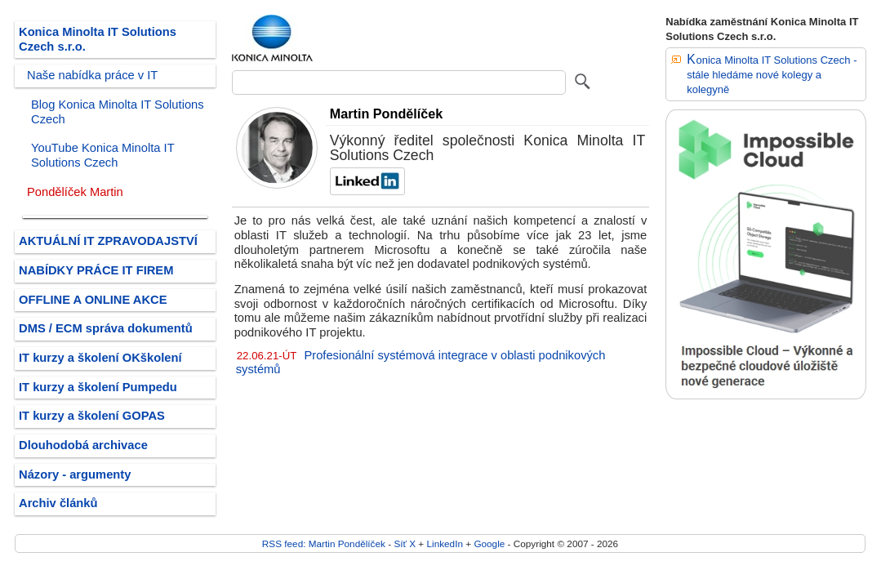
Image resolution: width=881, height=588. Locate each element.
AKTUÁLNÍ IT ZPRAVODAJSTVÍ (108, 241)
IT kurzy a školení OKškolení (100, 358)
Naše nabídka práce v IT (92, 75)
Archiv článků (58, 503)
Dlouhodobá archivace (83, 445)
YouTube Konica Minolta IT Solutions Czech (102, 155)
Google (489, 543)
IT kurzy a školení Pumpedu (98, 387)
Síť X (405, 543)
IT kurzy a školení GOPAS (92, 416)
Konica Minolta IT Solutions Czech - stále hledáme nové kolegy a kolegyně (772, 74)
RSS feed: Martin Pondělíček (324, 543)
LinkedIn (444, 543)
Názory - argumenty (75, 474)
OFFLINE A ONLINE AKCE (93, 300)
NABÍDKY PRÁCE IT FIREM (96, 270)
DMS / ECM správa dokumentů (106, 328)
